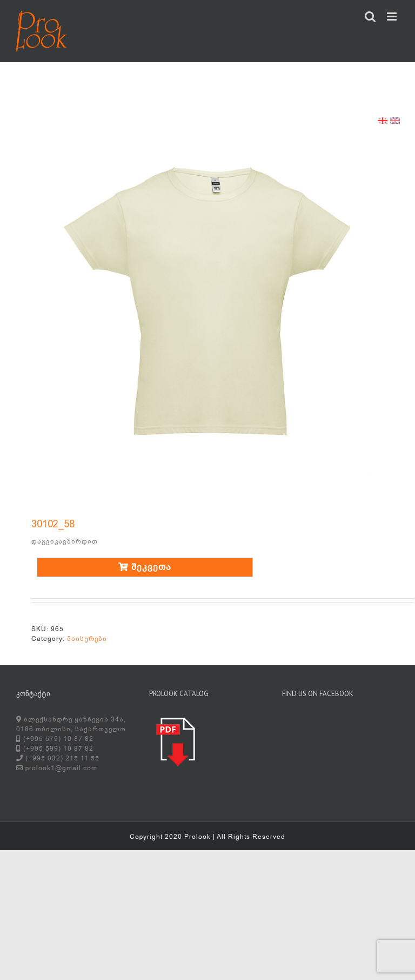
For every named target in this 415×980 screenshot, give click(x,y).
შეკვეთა (145, 567)
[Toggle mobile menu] (393, 16)
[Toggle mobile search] (370, 16)
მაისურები (87, 639)
